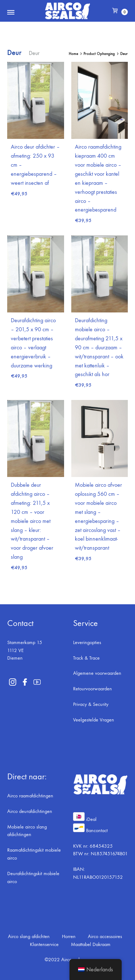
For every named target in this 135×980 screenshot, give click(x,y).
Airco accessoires (105, 936)
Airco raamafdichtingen (30, 796)
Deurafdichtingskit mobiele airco (33, 877)
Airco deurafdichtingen (30, 811)
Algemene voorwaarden (97, 673)
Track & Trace (86, 658)
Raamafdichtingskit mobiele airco (34, 854)
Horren (69, 936)
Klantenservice (44, 944)
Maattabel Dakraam (91, 944)
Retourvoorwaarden (93, 689)
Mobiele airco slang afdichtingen (27, 831)
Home (73, 54)
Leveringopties (87, 642)
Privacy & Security (91, 704)
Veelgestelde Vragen (94, 720)
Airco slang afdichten (29, 936)
